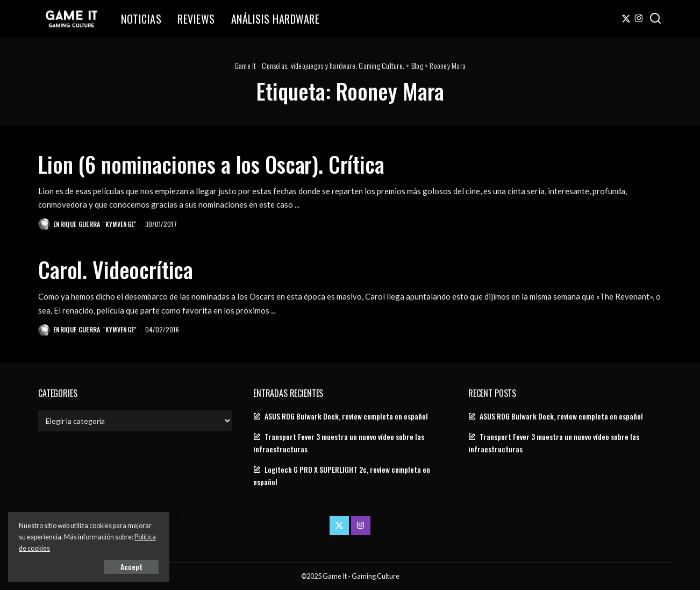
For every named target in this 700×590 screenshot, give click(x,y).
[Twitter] (626, 19)
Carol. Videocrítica (116, 269)
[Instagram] (639, 19)
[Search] (655, 19)
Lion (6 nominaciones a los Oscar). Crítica (211, 164)
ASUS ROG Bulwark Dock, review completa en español (346, 416)
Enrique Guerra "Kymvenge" (95, 224)
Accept (131, 567)
